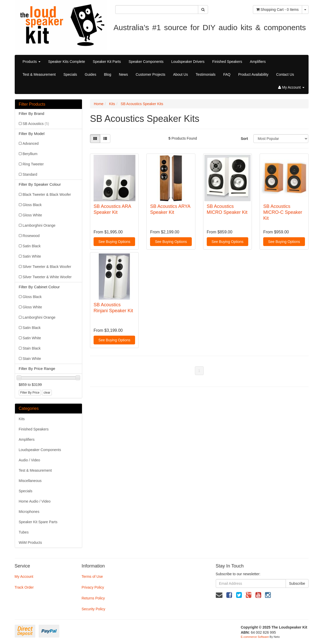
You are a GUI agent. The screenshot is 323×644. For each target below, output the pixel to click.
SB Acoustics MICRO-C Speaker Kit (283, 212)
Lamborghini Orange (39, 225)
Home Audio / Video (35, 501)
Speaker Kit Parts (107, 62)
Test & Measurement (39, 74)
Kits (22, 419)
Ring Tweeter (33, 164)
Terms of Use (92, 577)
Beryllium (30, 154)
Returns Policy (93, 598)
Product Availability (253, 74)
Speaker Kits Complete (67, 62)
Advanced (31, 143)
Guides (90, 74)
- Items (278, 10)
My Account (24, 577)
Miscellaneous (30, 481)
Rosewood (31, 236)
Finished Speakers (227, 62)
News (123, 74)
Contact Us (285, 74)
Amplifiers (258, 62)
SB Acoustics (36, 124)
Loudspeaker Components (40, 450)
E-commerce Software (255, 637)
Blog (107, 74)
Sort (244, 139)
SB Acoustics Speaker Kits (142, 104)
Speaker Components (146, 62)
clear (47, 393)
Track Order (24, 587)
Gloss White (32, 215)
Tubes (24, 532)
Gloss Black (32, 205)
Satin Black (32, 246)
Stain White (32, 359)
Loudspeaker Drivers (188, 62)
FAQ (227, 74)
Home (99, 104)
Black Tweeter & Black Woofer (47, 194)
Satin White (32, 256)
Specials (70, 74)
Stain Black (32, 348)
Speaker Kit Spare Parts (38, 522)
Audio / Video (30, 460)
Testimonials (206, 74)
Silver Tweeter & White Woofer (47, 277)
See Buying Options (114, 242)
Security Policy (93, 609)
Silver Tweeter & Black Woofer (47, 267)
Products (32, 62)
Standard (30, 174)
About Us (180, 74)
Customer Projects (150, 74)
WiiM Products (30, 543)
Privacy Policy (93, 587)
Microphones (29, 512)
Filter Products (32, 104)
